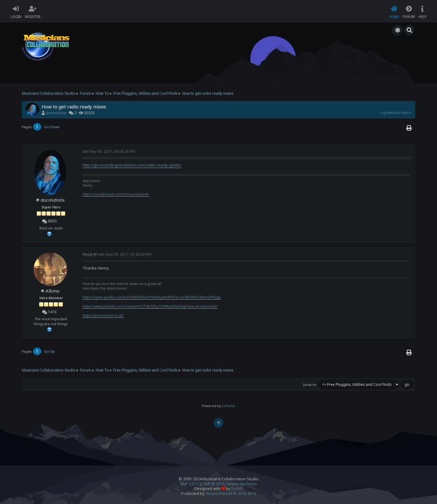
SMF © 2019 (214, 484)
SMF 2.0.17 (190, 484)
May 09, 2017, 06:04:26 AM (109, 151)
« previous (390, 113)
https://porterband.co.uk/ (103, 315)
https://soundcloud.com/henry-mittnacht (116, 194)
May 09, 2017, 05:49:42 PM (117, 254)
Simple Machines (242, 484)
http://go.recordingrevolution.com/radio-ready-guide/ (132, 165)
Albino (53, 291)
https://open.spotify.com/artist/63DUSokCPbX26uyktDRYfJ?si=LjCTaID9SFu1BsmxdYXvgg (152, 297)
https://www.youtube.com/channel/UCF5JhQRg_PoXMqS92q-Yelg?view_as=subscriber (150, 306)
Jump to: (310, 385)
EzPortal (229, 406)
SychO (237, 489)
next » (406, 113)
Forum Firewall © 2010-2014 (231, 494)
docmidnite (56, 113)
